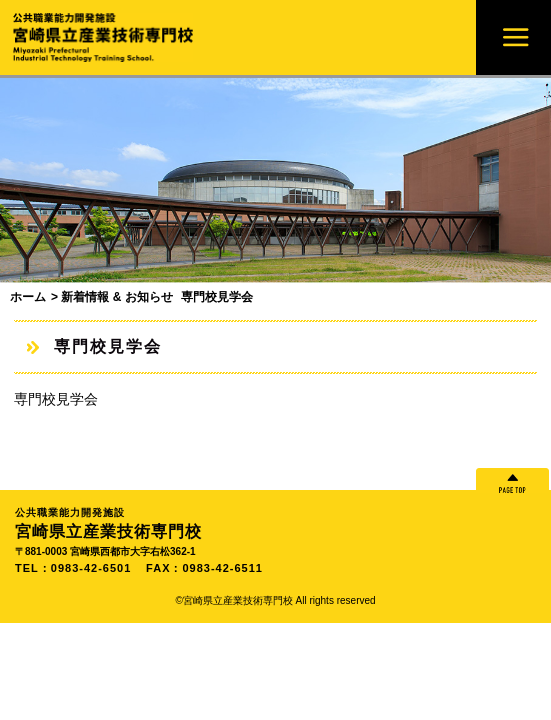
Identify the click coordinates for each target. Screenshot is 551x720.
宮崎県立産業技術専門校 (275, 522)
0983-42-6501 (91, 568)
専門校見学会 (56, 399)
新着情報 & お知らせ (116, 297)
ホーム (28, 297)
